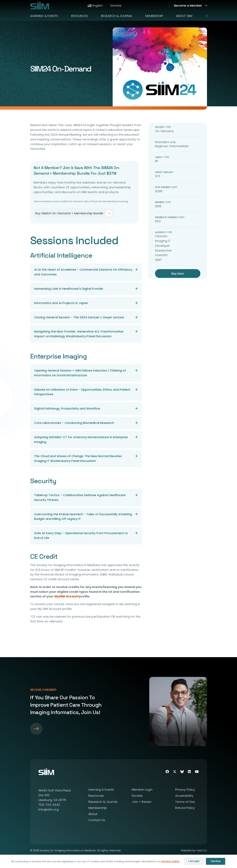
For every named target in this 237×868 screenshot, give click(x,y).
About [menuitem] (93, 814)
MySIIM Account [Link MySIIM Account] (66, 596)
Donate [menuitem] (116, 6)
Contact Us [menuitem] (97, 820)
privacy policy (171, 861)
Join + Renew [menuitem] (142, 802)
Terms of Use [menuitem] (185, 802)
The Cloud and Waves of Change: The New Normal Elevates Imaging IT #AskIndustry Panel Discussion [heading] (78, 458)
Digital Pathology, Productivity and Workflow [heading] (67, 408)
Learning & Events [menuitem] (44, 16)
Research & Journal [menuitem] (117, 16)
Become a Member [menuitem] (188, 6)
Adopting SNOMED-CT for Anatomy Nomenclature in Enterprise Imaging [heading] (81, 440)
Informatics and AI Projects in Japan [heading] (61, 303)
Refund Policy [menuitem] (185, 808)
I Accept (194, 861)
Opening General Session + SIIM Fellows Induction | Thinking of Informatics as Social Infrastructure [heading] (80, 373)
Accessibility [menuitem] (184, 796)
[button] (205, 16)
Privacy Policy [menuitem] (185, 790)
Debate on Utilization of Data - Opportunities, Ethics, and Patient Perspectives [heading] (82, 392)
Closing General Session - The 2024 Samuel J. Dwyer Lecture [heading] (79, 317)
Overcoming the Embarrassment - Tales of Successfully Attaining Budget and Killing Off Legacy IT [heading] (83, 517)
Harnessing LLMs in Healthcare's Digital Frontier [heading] (69, 289)
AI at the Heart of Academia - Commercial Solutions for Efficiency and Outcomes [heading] (83, 272)
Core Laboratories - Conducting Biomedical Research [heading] (74, 423)
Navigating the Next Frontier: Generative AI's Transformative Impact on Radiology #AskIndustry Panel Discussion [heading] (79, 334)
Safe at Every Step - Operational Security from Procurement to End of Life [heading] (81, 535)
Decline (216, 861)
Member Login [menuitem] (142, 790)
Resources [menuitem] (79, 16)
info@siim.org (48, 809)
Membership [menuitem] (154, 16)
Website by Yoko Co (194, 850)
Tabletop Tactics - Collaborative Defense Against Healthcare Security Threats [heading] (80, 497)
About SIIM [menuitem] (184, 16)
